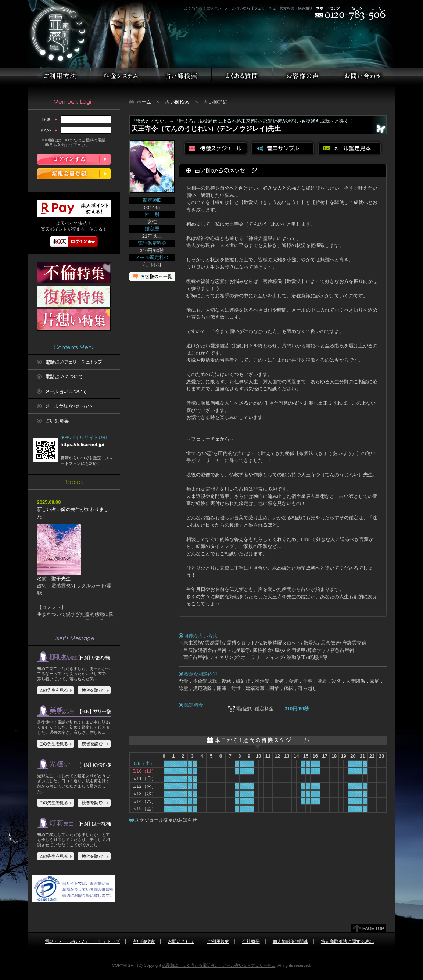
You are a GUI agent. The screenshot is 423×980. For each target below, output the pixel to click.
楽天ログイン (74, 241)
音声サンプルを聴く (283, 148)
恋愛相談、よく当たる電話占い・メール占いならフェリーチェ (219, 965)
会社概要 (251, 941)
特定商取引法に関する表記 (347, 941)
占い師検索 (177, 102)
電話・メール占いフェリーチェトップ (82, 941)
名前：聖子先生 (59, 576)
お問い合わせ (181, 941)
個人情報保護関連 (290, 941)
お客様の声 (152, 277)
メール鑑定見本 (349, 148)
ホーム (144, 102)
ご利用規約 (218, 941)
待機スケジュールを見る (216, 148)
